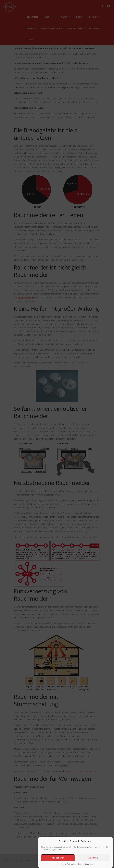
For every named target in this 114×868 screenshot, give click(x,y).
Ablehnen (93, 858)
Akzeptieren (58, 858)
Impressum (61, 864)
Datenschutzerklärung (76, 864)
